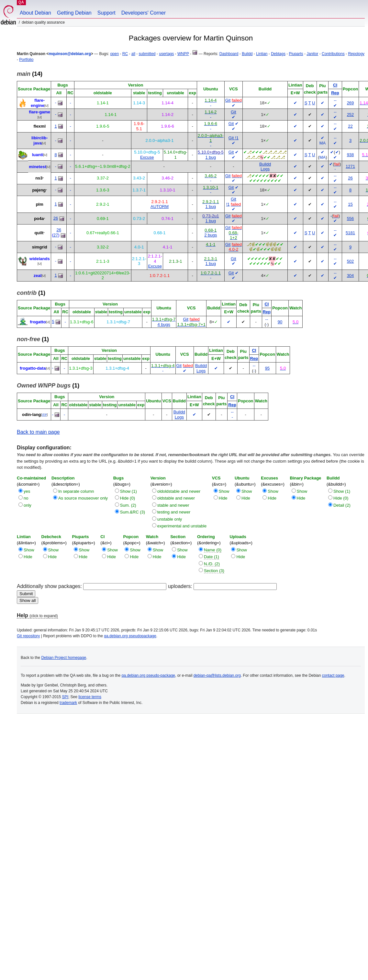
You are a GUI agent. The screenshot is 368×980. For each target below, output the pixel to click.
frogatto (38, 322)
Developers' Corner (144, 13)
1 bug (211, 157)
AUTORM (160, 207)
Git (228, 100)
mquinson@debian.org (70, 54)
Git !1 (234, 138)
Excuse (147, 157)
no (26, 498)
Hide (223, 498)
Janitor (312, 54)
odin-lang (32, 415)
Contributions (333, 54)
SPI (65, 697)
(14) (30, 74)
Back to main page (38, 432)
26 (350, 178)
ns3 (39, 178)
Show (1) (128, 491)
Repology (356, 54)
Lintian (262, 54)
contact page (333, 675)
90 (280, 322)
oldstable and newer (176, 498)
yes (27, 491)
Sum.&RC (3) (133, 512)
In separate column (76, 491)
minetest (37, 166)
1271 (350, 166)
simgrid (40, 247)
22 (350, 126)
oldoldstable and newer (179, 491)
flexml (39, 126)
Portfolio (26, 60)
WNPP (183, 54)
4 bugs (164, 324)
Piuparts (296, 54)
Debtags (278, 54)
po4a (39, 219)
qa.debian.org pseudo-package (148, 675)
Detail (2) (342, 505)
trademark (68, 703)
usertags (166, 54)
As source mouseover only (83, 498)
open (114, 54)
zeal (38, 276)
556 (351, 219)
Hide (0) (128, 498)
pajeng (39, 190)
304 (351, 276)
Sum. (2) (128, 505)
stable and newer (173, 505)
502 (351, 261)
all (133, 54)
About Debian (35, 13)
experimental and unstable (182, 526)
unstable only (170, 519)
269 (351, 103)
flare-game (39, 112)
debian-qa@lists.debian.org (217, 675)
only (28, 505)
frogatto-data (33, 368)
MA (323, 143)
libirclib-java (40, 140)
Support (106, 13)
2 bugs (211, 235)
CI (335, 85)
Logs (265, 169)
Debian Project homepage (64, 658)
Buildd (247, 54)
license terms (90, 697)
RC (125, 54)
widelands (40, 259)
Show (224, 491)
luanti (38, 155)
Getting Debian (74, 13)
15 (350, 204)
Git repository (28, 636)
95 (267, 368)
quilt (39, 233)
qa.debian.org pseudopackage (130, 636)
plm (40, 204)
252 (351, 115)
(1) (31, 293)
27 (56, 235)
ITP (44, 415)
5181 (350, 233)
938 (351, 155)
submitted (147, 54)
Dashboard (229, 54)
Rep (335, 93)
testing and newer (174, 512)
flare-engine (38, 103)
